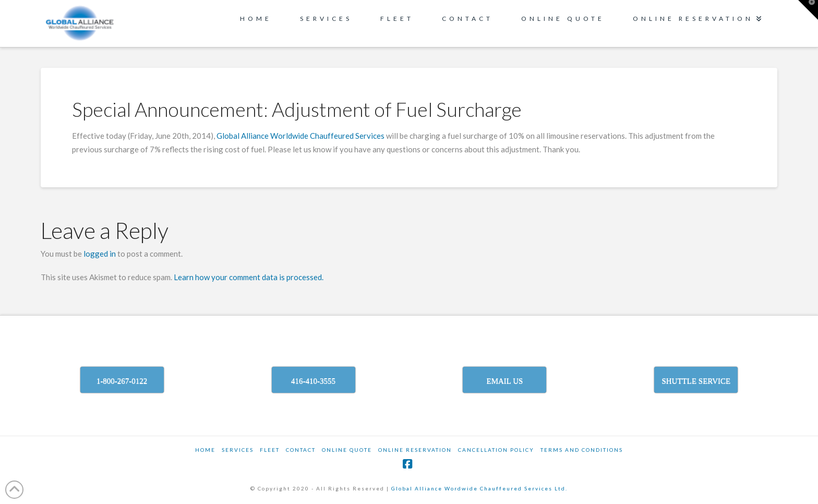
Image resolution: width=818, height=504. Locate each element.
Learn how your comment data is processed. (249, 277)
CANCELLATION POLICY (496, 450)
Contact (301, 450)
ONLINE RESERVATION (415, 450)
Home (205, 450)
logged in (100, 254)
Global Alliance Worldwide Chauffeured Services (301, 136)
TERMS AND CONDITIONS (582, 450)
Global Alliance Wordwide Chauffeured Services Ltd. (479, 488)
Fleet (270, 450)
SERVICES (238, 450)
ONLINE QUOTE (347, 450)
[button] (808, 10)
